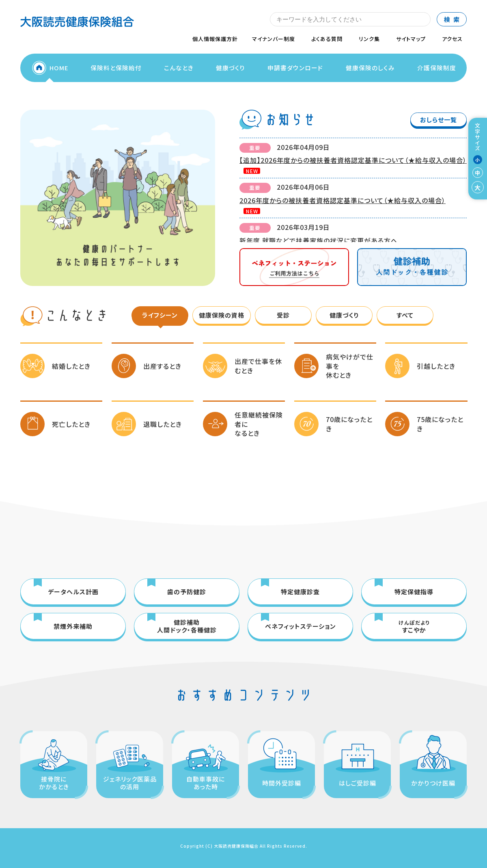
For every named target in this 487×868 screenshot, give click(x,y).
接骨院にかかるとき (54, 783)
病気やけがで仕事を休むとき (350, 366)
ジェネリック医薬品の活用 (130, 783)
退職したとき (163, 424)
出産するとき (162, 366)
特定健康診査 (300, 592)
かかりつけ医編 (433, 783)
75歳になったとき (440, 424)
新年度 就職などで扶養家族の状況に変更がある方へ (319, 240)
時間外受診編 (282, 783)
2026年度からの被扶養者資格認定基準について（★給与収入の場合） (343, 200)
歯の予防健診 (187, 592)
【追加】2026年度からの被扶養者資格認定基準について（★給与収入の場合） (353, 160)
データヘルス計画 (73, 592)
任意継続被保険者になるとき (259, 424)
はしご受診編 (358, 783)
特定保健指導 (414, 592)
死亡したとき (71, 424)
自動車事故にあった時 (206, 783)
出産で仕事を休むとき (258, 366)
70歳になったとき (349, 424)
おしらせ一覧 (439, 120)
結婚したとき (71, 366)
